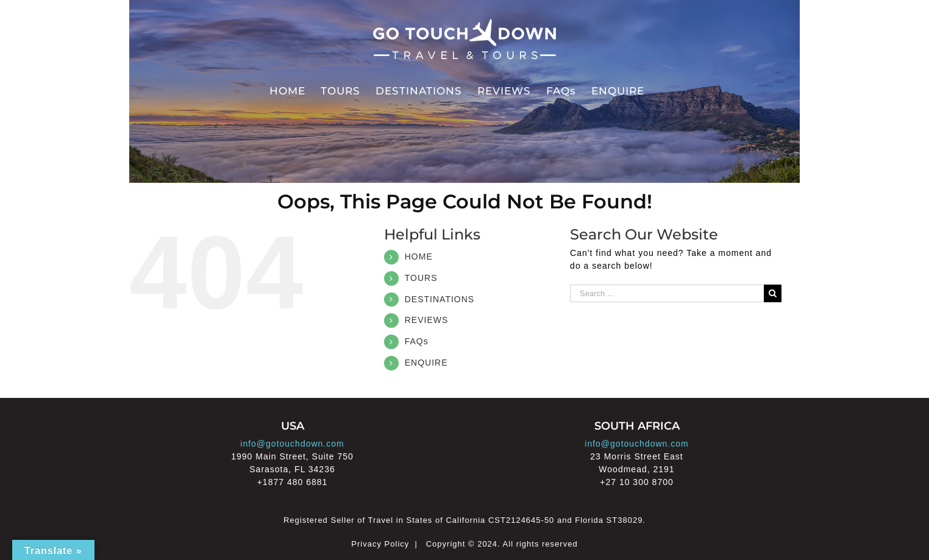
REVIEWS (427, 320)
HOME (419, 257)
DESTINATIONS (440, 299)
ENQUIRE (426, 363)
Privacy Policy (380, 544)
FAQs (417, 341)
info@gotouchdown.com (292, 444)
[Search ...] (667, 293)
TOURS (421, 278)
